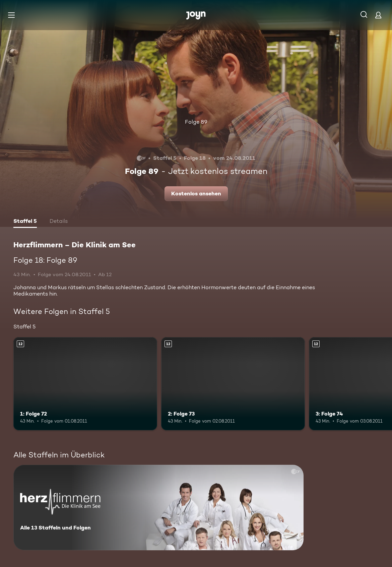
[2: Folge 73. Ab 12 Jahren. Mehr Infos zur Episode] (233, 384)
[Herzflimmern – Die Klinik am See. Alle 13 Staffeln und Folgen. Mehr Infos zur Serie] (158, 508)
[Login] (378, 15)
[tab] (25, 222)
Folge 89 (196, 122)
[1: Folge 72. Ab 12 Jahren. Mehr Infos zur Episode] (85, 384)
